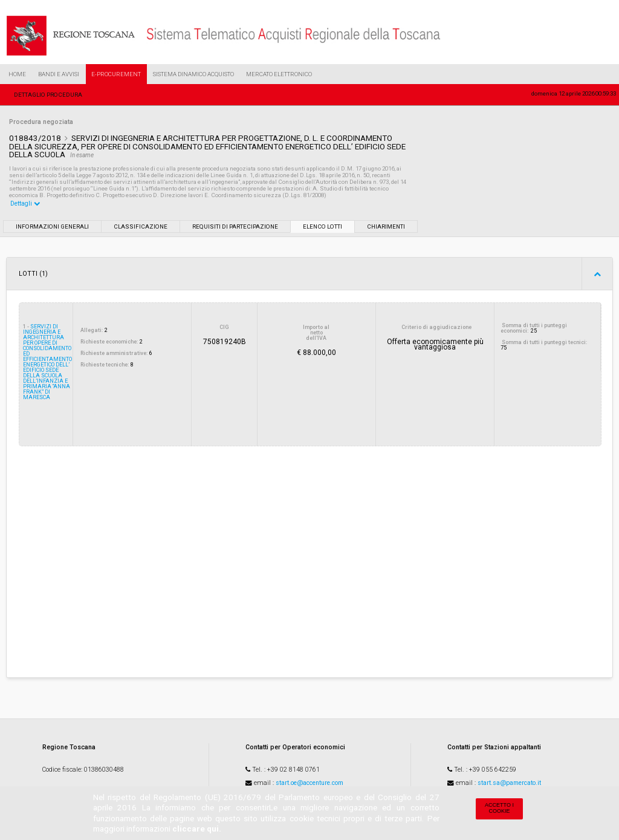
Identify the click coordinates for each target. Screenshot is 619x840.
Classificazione (141, 226)
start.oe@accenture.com (309, 783)
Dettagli (25, 203)
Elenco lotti (322, 226)
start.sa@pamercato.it (509, 783)
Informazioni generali (52, 226)
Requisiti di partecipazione (235, 226)
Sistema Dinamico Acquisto (193, 74)
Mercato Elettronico (279, 74)
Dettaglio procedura (48, 95)
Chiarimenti (386, 226)
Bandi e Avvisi (59, 74)
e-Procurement (116, 74)
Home (17, 74)
